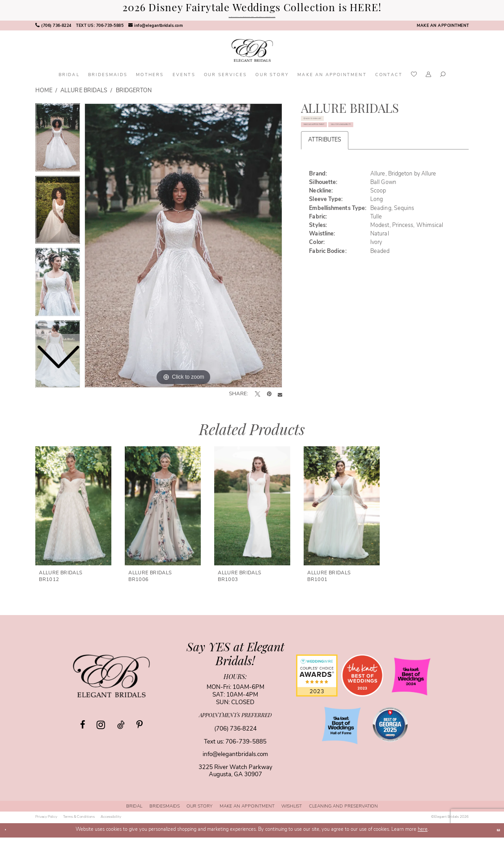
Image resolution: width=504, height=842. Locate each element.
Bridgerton (134, 96)
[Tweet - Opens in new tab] (258, 399)
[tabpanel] (183, 250)
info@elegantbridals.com (235, 759)
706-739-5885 (246, 746)
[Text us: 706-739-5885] (100, 30)
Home (44, 96)
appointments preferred (235, 720)
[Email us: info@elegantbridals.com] (155, 30)
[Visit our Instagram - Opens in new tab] (101, 729)
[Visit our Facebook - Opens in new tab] (83, 730)
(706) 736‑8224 (235, 733)
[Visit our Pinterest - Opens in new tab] (140, 730)
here (423, 835)
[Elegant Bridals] (111, 680)
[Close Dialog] (9, 835)
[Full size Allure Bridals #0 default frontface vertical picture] (183, 250)
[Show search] (443, 80)
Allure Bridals (84, 96)
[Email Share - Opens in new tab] (280, 399)
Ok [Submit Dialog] (493, 835)
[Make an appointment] (443, 30)
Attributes (325, 195)
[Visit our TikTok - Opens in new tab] (121, 730)
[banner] (252, 55)
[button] (429, 80)
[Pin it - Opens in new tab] (269, 399)
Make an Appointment (347, 153)
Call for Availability (345, 174)
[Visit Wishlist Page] (414, 80)
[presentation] (73, 511)
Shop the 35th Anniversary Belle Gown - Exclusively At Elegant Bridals (252, 19)
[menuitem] (53, 30)
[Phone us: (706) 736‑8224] (53, 30)
